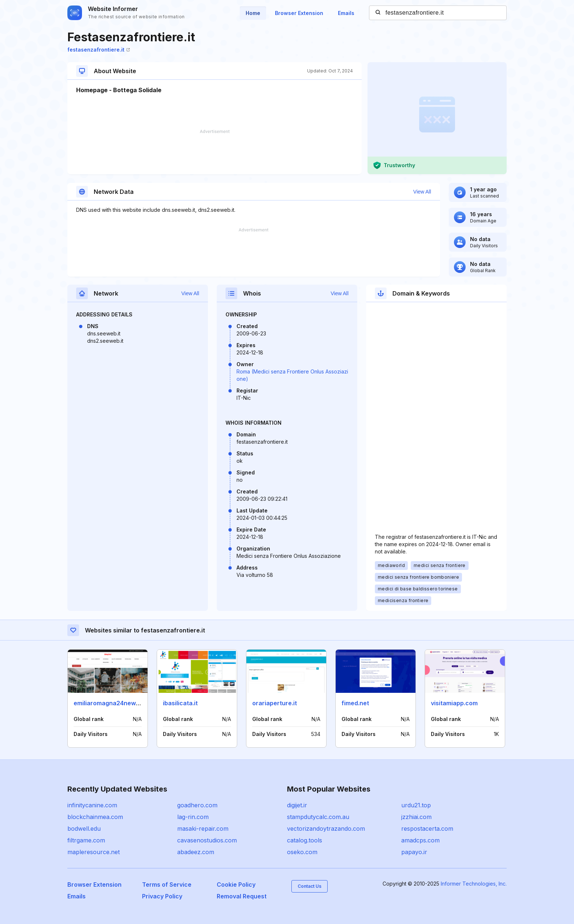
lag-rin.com (193, 817)
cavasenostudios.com (207, 840)
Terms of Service (167, 884)
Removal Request (242, 896)
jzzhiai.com (416, 817)
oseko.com (302, 852)
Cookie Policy (236, 884)
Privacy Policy (162, 896)
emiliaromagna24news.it (109, 703)
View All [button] (422, 192)
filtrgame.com (86, 840)
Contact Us (310, 886)
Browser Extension (299, 13)
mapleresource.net (94, 852)
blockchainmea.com (95, 817)
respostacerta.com (427, 829)
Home (253, 13)
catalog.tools (305, 840)
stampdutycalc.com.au (318, 817)
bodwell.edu (84, 829)
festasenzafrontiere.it (99, 50)
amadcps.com (420, 840)
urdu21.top (416, 805)
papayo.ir (414, 852)
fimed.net (355, 703)
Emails (346, 13)
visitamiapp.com (454, 703)
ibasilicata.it (180, 703)
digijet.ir (297, 805)
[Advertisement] (215, 152)
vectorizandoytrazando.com (326, 829)
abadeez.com (196, 852)
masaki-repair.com (203, 829)
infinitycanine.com (92, 805)
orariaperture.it (275, 703)
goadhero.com (197, 805)
